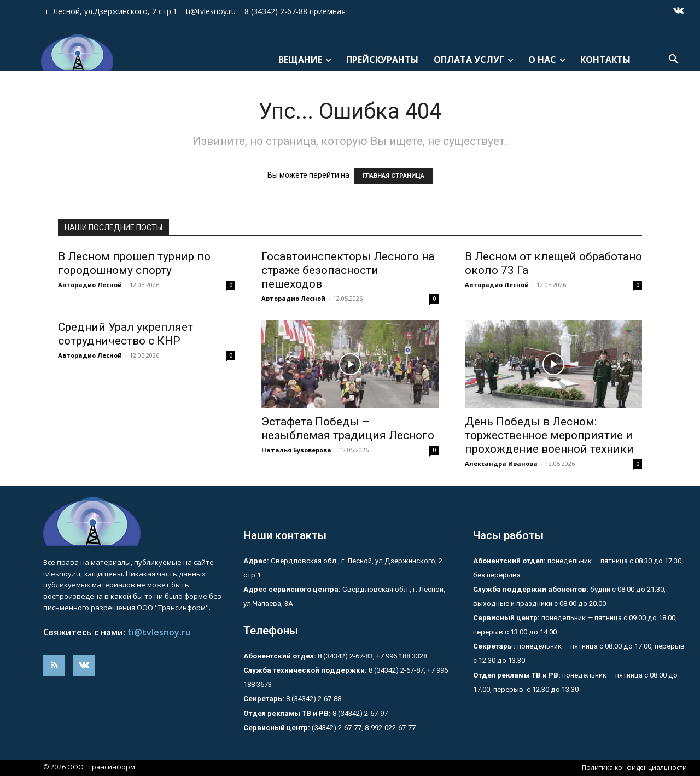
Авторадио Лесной (90, 285)
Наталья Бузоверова (296, 450)
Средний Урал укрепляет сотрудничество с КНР (126, 334)
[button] (674, 60)
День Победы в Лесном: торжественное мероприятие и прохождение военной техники (549, 435)
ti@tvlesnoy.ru (159, 632)
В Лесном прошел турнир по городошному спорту (134, 263)
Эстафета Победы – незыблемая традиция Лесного (348, 428)
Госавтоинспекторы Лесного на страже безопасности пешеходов (348, 270)
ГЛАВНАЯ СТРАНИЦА (393, 176)
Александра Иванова (501, 463)
